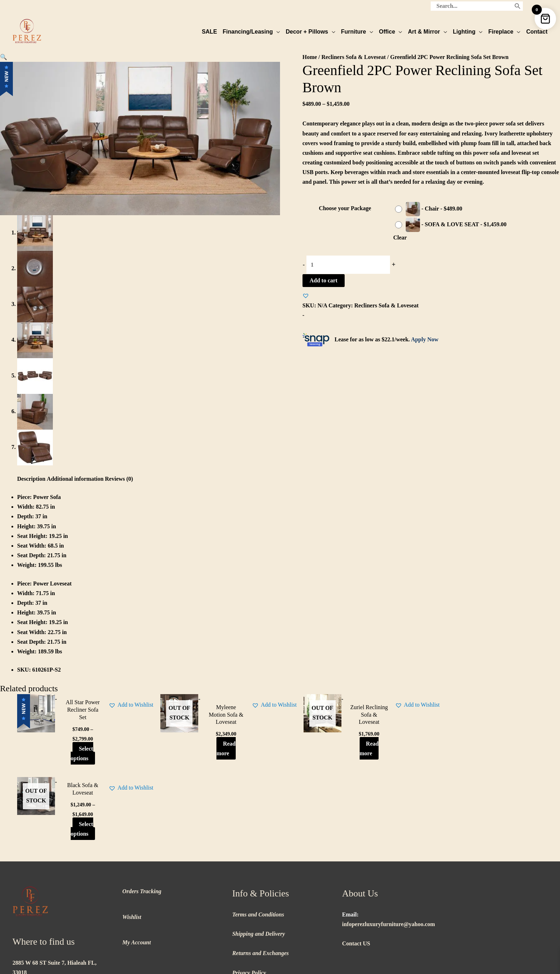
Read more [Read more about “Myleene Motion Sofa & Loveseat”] (216, 748)
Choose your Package (345, 208)
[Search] (518, 5)
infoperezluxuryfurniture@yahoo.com (389, 849)
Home (310, 57)
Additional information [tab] (75, 479)
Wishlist (132, 842)
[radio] (430, 209)
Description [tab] (31, 479)
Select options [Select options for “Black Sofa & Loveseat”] (490, 750)
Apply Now (425, 339)
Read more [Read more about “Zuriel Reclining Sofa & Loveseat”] (353, 748)
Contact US (356, 868)
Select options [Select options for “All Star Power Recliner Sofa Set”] (78, 753)
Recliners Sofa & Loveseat (354, 57)
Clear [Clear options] (400, 237)
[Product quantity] (348, 264)
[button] (4, 57)
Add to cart (324, 280)
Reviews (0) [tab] (119, 479)
